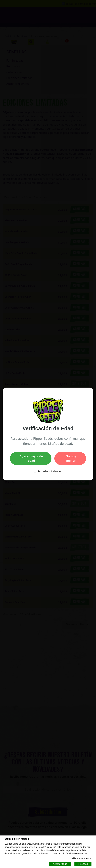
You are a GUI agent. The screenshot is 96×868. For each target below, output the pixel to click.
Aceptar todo (60, 864)
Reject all (83, 864)
